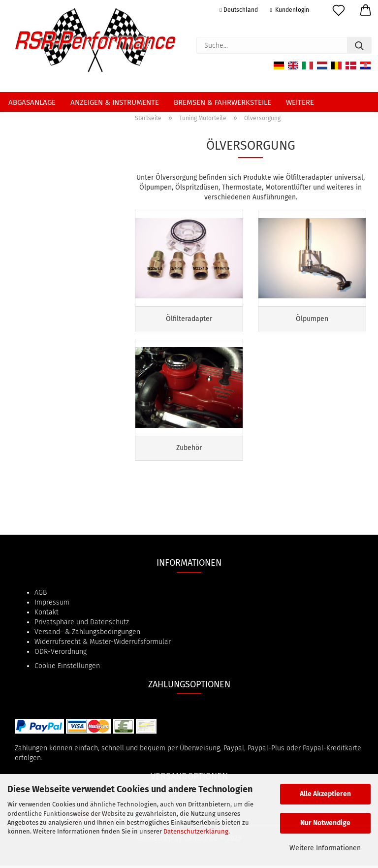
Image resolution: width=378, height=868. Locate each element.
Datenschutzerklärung (196, 831)
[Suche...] (359, 45)
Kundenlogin (290, 10)
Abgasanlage (32, 102)
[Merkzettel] (337, 12)
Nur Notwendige (325, 823)
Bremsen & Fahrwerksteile (222, 102)
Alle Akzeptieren (325, 794)
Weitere (300, 102)
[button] (364, 12)
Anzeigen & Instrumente (115, 102)
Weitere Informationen (325, 848)
